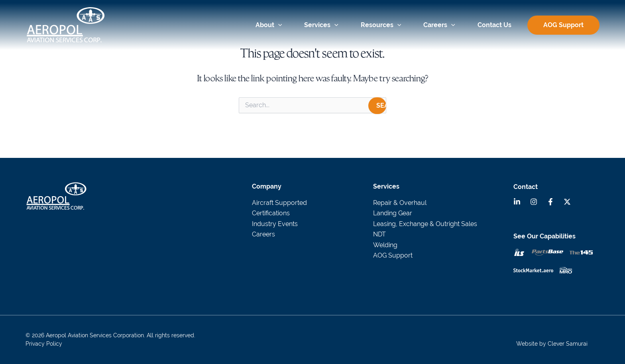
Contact (526, 187)
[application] (278, 25)
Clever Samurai (568, 344)
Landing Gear (393, 213)
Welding (385, 245)
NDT (379, 234)
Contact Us (494, 25)
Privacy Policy (44, 344)
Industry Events (275, 224)
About (269, 25)
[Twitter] (567, 202)
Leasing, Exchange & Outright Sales (425, 224)
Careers (439, 25)
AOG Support (563, 25)
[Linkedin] (517, 202)
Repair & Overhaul (400, 203)
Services (321, 25)
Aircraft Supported (279, 203)
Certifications (271, 213)
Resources (381, 25)
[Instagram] (534, 202)
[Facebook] (550, 202)
